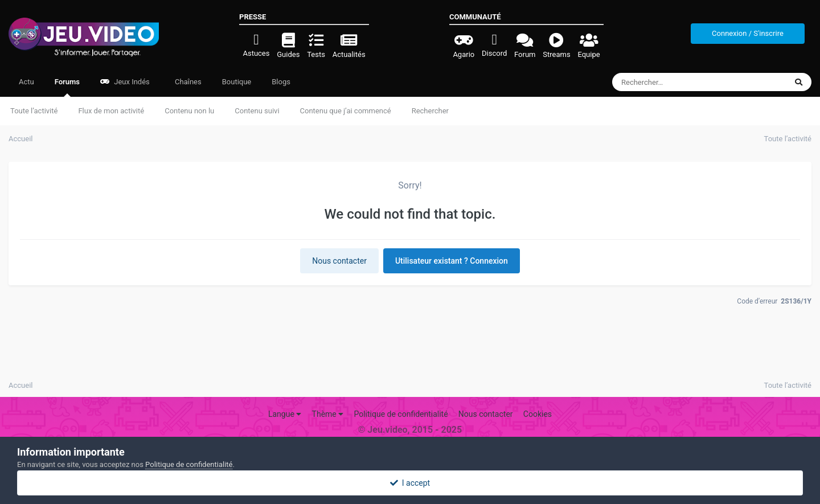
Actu (26, 82)
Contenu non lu (189, 111)
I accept (410, 483)
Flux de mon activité (111, 111)
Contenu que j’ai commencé (346, 111)
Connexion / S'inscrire (748, 33)
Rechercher (430, 111)
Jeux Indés (125, 82)
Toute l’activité (34, 111)
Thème (328, 414)
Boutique (237, 82)
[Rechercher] (668, 82)
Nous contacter (339, 261)
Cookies (538, 414)
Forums (67, 87)
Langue (285, 414)
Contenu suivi (257, 111)
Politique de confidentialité (401, 414)
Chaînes (187, 82)
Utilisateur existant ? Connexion (452, 261)
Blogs (281, 82)
